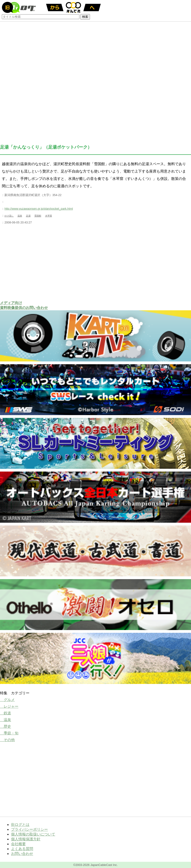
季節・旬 (9, 733)
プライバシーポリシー (29, 829)
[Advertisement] (95, 262)
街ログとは (20, 825)
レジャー (9, 706)
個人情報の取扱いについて (33, 834)
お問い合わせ (22, 854)
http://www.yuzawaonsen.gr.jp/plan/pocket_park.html (39, 209)
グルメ (7, 700)
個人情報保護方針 (26, 839)
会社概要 (18, 844)
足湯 (28, 216)
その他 (7, 740)
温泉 (20, 216)
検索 (85, 17)
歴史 (6, 726)
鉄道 (6, 713)
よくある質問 (22, 849)
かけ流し (9, 216)
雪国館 (38, 216)
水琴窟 (49, 216)
